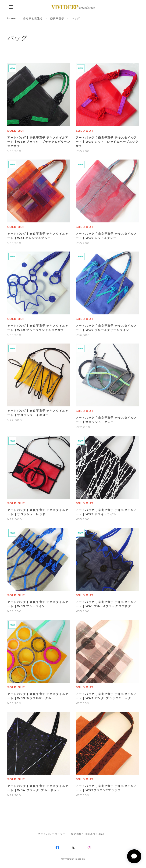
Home (11, 18)
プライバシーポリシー (52, 834)
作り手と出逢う (33, 18)
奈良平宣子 (57, 18)
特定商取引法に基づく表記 (87, 834)
